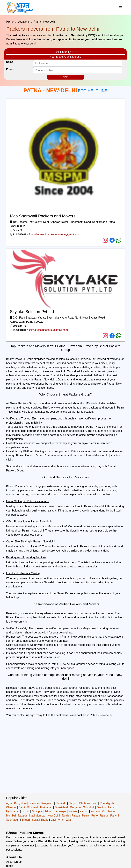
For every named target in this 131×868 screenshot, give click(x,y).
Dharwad (32, 807)
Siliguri (26, 820)
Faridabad (46, 807)
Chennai (11, 807)
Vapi (53, 820)
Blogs (10, 866)
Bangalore (20, 803)
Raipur (104, 816)
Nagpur (23, 816)
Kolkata (95, 811)
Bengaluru (47, 803)
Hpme (10, 22)
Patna (86, 816)
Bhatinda (61, 803)
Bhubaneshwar (88, 803)
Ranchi (114, 816)
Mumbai (11, 816)
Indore (26, 811)
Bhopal (73, 803)
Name (10, 62)
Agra (9, 803)
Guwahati (89, 807)
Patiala (76, 816)
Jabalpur (37, 811)
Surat (35, 820)
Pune (95, 816)
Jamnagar (60, 811)
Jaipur (48, 811)
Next (66, 77)
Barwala (34, 803)
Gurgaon (75, 807)
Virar (61, 820)
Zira (68, 820)
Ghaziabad (61, 807)
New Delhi (54, 816)
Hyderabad (13, 811)
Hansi (112, 807)
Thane (45, 820)
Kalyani (73, 811)
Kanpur (84, 811)
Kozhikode (108, 811)
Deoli (22, 807)
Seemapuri (13, 820)
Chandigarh (107, 803)
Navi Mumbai (37, 816)
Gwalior (101, 807)
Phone (10, 69)
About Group (14, 862)
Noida (66, 816)
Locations (24, 22)
